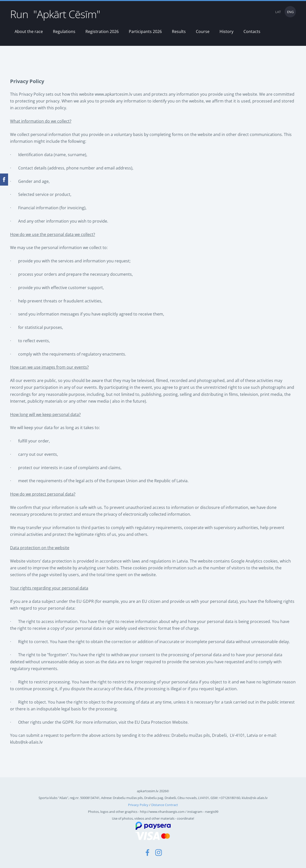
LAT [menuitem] (278, 12)
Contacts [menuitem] (252, 31)
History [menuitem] (226, 31)
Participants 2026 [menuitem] (145, 31)
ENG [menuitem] (290, 12)
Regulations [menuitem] (64, 31)
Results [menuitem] (179, 31)
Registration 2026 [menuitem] (102, 31)
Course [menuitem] (203, 31)
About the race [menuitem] (29, 31)
